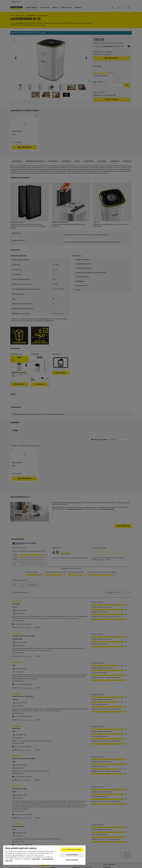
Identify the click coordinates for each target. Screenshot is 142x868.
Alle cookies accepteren (72, 850)
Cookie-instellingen (72, 860)
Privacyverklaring (47, 859)
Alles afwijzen (72, 855)
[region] (44, 855)
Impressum (9, 861)
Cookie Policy (36, 859)
